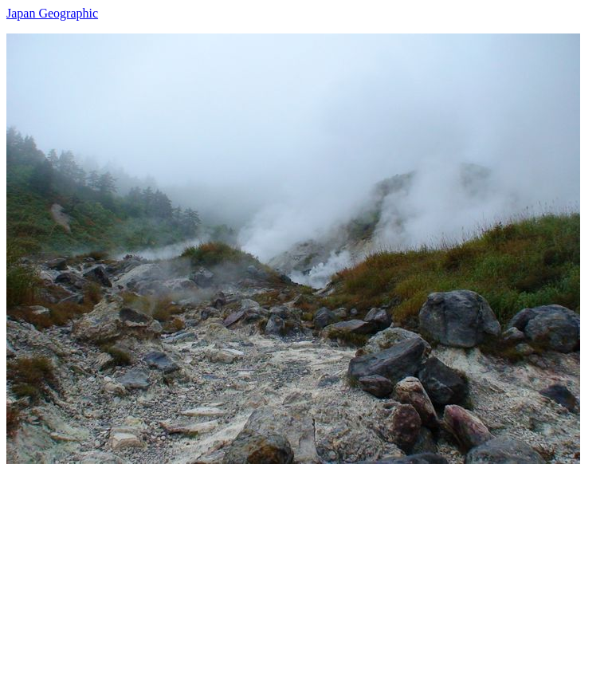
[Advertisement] (306, 576)
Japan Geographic (52, 13)
